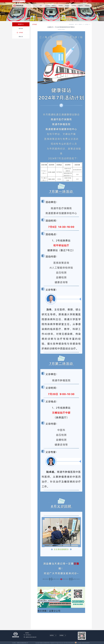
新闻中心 (54, 6)
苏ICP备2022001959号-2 (69, 643)
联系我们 (27, 633)
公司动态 (21, 33)
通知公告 (21, 37)
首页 (41, 6)
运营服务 (74, 6)
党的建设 (61, 6)
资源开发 (81, 6)
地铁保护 (87, 6)
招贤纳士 (90, 1)
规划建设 (67, 6)
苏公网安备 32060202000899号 (82, 643)
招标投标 (85, 1)
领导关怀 (21, 29)
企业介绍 (47, 6)
